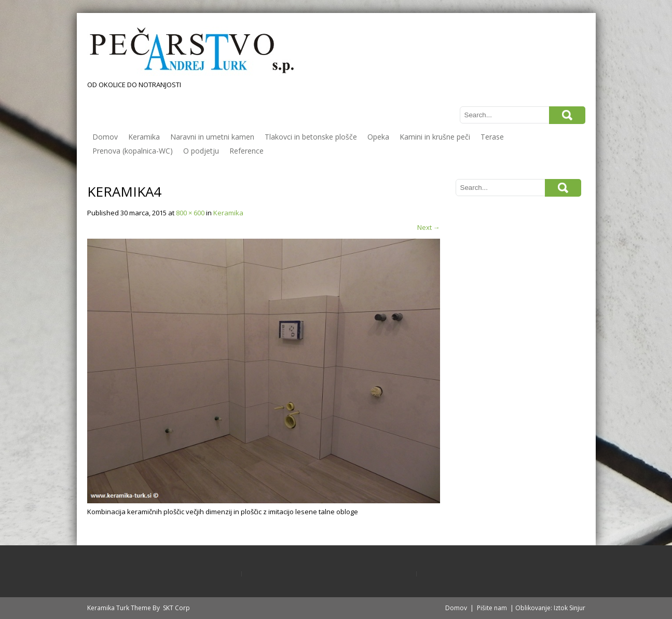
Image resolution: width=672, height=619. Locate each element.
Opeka (378, 137)
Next (429, 227)
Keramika (144, 137)
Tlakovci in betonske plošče (311, 137)
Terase (492, 137)
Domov (105, 137)
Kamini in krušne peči (435, 137)
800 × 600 (190, 213)
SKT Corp (176, 608)
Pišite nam (492, 608)
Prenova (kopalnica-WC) (133, 151)
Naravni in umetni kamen (212, 137)
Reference (246, 151)
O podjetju (201, 151)
